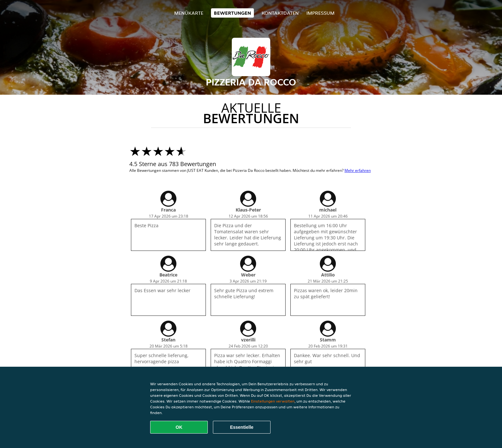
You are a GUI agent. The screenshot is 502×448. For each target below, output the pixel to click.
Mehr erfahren (358, 170)
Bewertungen (232, 13)
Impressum (320, 13)
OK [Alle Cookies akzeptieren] (179, 427)
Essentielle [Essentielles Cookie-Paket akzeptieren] (242, 427)
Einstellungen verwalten (273, 401)
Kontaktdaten (280, 13)
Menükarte (189, 13)
